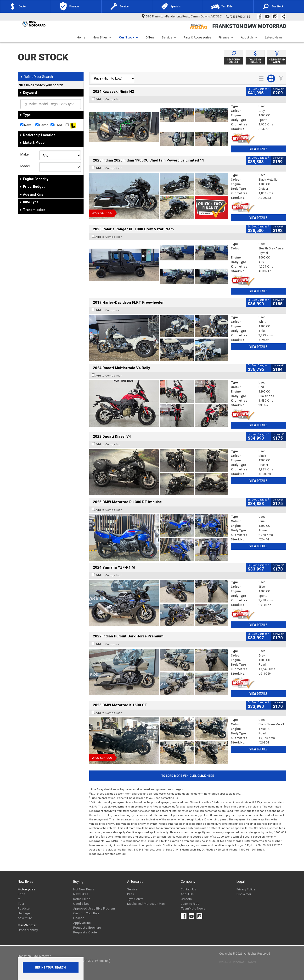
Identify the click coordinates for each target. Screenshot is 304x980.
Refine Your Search (37, 77)
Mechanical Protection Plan (146, 904)
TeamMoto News (193, 908)
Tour (21, 904)
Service (169, 37)
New (26, 125)
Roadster (24, 908)
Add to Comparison (109, 99)
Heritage (24, 913)
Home (81, 37)
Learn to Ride (190, 904)
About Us (249, 37)
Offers (150, 37)
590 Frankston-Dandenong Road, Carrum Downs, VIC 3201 (183, 16)
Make (25, 154)
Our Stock (129, 37)
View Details (258, 149)
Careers (186, 899)
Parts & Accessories (197, 37)
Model (25, 166)
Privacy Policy (246, 889)
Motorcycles (26, 889)
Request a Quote (85, 932)
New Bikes (102, 37)
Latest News (274, 37)
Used (56, 125)
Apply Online (82, 923)
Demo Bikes (82, 899)
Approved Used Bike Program (94, 908)
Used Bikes (81, 904)
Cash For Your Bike (86, 913)
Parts (131, 894)
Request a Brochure (87, 928)
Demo (42, 125)
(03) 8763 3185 (240, 17)
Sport (22, 894)
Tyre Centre (135, 899)
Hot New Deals (84, 889)
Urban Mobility (28, 930)
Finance (226, 37)
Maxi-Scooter (27, 925)
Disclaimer (244, 894)
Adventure (25, 918)
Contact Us (188, 889)
